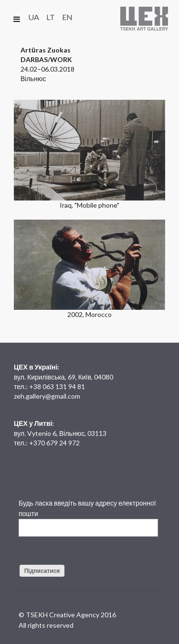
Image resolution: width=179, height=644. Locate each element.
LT (51, 17)
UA (34, 17)
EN (67, 17)
